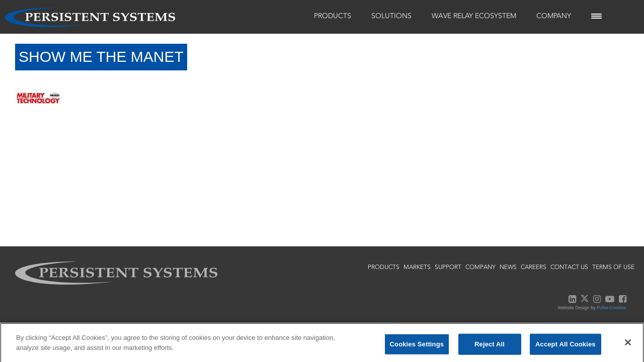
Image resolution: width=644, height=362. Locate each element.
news (508, 267)
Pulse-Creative (612, 308)
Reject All (490, 347)
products (384, 267)
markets (417, 267)
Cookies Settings (417, 347)
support (448, 267)
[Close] (628, 345)
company (480, 267)
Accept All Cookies (566, 347)
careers (534, 267)
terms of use (613, 267)
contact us (569, 267)
